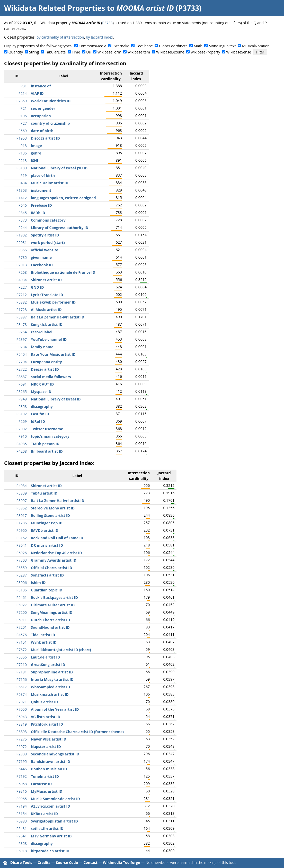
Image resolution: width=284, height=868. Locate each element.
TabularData (55, 52)
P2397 (22, 339)
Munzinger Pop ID (47, 523)
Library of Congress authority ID (60, 228)
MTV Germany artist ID (51, 836)
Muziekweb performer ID (53, 302)
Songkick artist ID (47, 325)
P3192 (22, 414)
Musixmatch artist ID (50, 694)
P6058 (22, 784)
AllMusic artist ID (46, 310)
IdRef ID (38, 421)
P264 (23, 332)
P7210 (22, 665)
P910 (23, 436)
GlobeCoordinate (173, 46)
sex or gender (43, 108)
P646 (23, 205)
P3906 (22, 583)
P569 (23, 131)
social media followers (51, 377)
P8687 (22, 377)
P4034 (22, 280)
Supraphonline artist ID (52, 672)
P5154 (22, 814)
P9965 (22, 799)
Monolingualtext (222, 46)
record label (42, 332)
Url (89, 52)
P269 (23, 421)
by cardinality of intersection (60, 37)
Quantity (16, 52)
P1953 (22, 138)
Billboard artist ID (47, 451)
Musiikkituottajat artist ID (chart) (61, 650)
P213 (23, 161)
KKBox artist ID (44, 814)
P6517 (22, 687)
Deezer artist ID (45, 369)
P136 (23, 153)
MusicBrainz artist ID (50, 183)
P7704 (22, 362)
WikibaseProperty (205, 52)
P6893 (22, 732)
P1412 (22, 198)
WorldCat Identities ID (51, 101)
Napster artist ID (46, 747)
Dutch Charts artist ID (50, 620)
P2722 (22, 369)
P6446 (22, 769)
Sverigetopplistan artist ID (54, 821)
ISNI (34, 161)
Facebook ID (42, 265)
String (34, 52)
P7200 (22, 612)
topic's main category (50, 436)
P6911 (22, 620)
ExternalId (121, 46)
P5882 (22, 302)
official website (45, 250)
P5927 (22, 605)
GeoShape (144, 46)
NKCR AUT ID (42, 384)
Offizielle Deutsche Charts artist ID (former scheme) (77, 732)
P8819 (22, 724)
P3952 (22, 508)
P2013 (22, 265)
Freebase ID (41, 205)
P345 (23, 213)
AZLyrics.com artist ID (51, 806)
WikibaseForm (109, 52)
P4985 (22, 444)
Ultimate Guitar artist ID (53, 605)
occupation (41, 116)
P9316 (22, 791)
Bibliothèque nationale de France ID (63, 272)
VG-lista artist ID (46, 717)
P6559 (22, 568)
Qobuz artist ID (44, 702)
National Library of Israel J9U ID (59, 168)
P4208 (22, 451)
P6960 (22, 530)
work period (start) (48, 243)
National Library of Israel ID (56, 399)
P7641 (22, 836)
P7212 (22, 295)
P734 (23, 347)
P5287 (22, 575)
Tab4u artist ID (44, 493)
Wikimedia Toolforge (121, 862)
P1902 (22, 235)
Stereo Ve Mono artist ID (53, 508)
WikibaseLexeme (170, 52)
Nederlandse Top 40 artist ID (56, 553)
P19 (24, 175)
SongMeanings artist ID (52, 612)
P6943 (22, 717)
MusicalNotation (256, 46)
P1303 (22, 190)
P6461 (22, 597)
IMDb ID (38, 213)
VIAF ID (37, 93)
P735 (23, 257)
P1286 (22, 523)
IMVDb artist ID (45, 530)
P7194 (22, 806)
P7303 (22, 560)
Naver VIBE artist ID (49, 739)
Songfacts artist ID (47, 575)
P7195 (22, 761)
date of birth (42, 131)
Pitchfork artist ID (47, 724)
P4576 (22, 635)
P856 (23, 250)
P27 (24, 123)
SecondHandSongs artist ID (55, 754)
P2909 (22, 754)
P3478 (22, 325)
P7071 (22, 702)
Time (76, 52)
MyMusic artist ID (47, 791)
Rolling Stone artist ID (50, 515)
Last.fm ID (40, 414)
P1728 (22, 310)
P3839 (22, 493)
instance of (41, 86)
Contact (90, 862)
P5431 (22, 829)
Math (198, 46)
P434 (23, 183)
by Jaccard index (100, 37)
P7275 (22, 739)
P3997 (22, 317)
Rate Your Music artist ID (53, 354)
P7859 (22, 101)
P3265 (22, 392)
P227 (23, 287)
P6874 (22, 694)
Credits (44, 862)
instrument (41, 190)
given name (41, 257)
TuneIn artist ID (45, 776)
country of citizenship (50, 123)
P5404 (22, 354)
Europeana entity (46, 362)
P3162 (22, 538)
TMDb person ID (45, 444)
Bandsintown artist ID (51, 761)
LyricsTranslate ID (47, 295)
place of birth (43, 175)
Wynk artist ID (44, 642)
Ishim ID (38, 583)
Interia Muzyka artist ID (52, 679)
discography (42, 406)
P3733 (107, 23)
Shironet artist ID (46, 280)
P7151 (22, 642)
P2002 (22, 429)
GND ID (37, 287)
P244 (23, 228)
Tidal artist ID (43, 635)
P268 (23, 272)
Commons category (48, 220)
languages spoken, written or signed (63, 198)
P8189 (22, 168)
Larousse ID (41, 784)
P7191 (22, 672)
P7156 (22, 679)
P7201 (22, 627)
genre (36, 153)
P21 (24, 108)
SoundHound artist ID (50, 627)
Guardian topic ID (47, 590)
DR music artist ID (47, 545)
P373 (23, 220)
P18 (24, 146)
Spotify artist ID (45, 235)
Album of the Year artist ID (55, 709)
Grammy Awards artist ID (54, 560)
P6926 (22, 553)
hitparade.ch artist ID (50, 851)
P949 (23, 399)
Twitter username (47, 429)
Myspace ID (41, 392)
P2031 (22, 243)
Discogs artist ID (45, 138)
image (36, 146)
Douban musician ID (49, 769)
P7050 (22, 709)
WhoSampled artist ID (50, 687)
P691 (23, 384)
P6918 (22, 851)
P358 (23, 406)
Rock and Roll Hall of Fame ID (57, 538)
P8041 (22, 545)
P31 (24, 86)
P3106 (22, 590)
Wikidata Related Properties (55, 8)
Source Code (67, 862)
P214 (23, 93)
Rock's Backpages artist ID (54, 597)
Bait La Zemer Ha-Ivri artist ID (58, 317)
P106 (23, 116)
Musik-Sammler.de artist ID (55, 799)
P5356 (22, 657)
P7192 (22, 776)
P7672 (22, 650)
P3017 (22, 515)
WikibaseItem (139, 52)
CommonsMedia (92, 46)
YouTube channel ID (49, 339)
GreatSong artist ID (48, 665)
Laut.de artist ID (45, 657)
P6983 (22, 821)
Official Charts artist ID (52, 568)
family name (42, 347)
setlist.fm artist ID (47, 829)
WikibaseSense (239, 52)
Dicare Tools (21, 862)
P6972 (22, 747)
